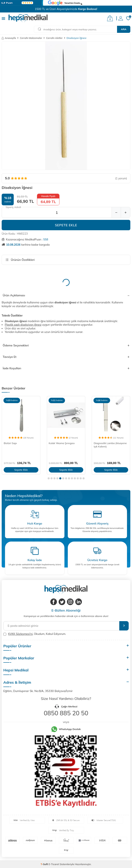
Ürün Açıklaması (66, 295)
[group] (66, 106)
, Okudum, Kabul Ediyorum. (35, 634)
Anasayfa (9, 38)
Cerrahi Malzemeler (31, 38)
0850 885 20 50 (66, 713)
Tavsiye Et (66, 357)
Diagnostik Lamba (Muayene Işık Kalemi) (110, 445)
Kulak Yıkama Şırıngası (62, 443)
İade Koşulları (66, 368)
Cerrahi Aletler (54, 38)
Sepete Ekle (66, 225)
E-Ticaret (54, 864)
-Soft (45, 864)
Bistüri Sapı (10, 443)
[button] (49, 478)
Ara (124, 29)
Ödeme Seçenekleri (66, 345)
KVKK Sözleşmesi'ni (20, 634)
